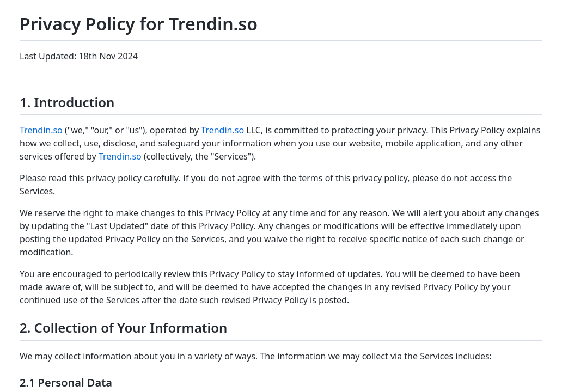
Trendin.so (41, 130)
